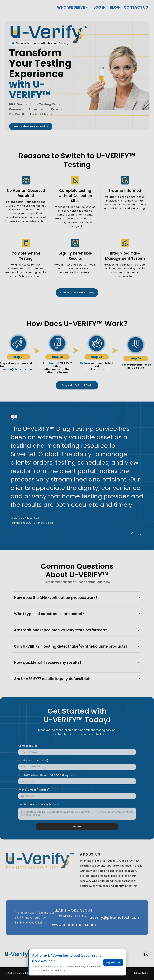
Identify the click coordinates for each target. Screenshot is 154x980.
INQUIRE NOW (113, 962)
